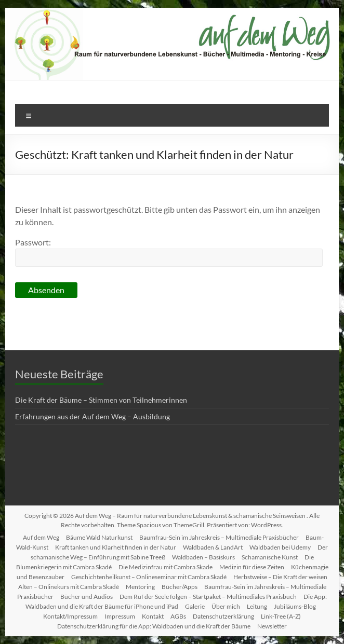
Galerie (195, 606)
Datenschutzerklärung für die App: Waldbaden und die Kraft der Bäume (154, 626)
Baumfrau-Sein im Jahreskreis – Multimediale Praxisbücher (219, 537)
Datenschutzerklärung (223, 616)
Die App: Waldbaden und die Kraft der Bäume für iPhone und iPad (176, 601)
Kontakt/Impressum (70, 616)
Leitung (257, 606)
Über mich (226, 606)
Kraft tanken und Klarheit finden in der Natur (116, 547)
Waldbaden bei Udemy (280, 547)
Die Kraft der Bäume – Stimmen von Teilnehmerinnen (101, 400)
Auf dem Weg (41, 537)
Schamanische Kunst (270, 557)
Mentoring (140, 587)
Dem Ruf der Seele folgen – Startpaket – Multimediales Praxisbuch (208, 597)
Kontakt (153, 616)
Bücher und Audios (87, 597)
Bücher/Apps (180, 587)
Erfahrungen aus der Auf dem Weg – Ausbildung (92, 416)
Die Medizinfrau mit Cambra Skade (166, 567)
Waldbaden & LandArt (213, 547)
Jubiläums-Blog (295, 606)
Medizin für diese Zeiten (252, 567)
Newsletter (272, 626)
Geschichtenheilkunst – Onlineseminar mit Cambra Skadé (149, 577)
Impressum (120, 616)
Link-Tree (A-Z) (281, 616)
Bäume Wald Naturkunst (99, 537)
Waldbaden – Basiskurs (203, 557)
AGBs (178, 616)
